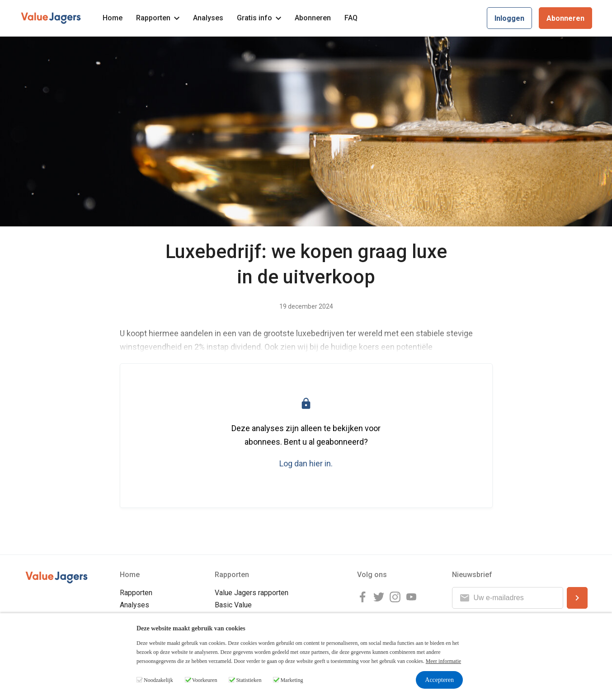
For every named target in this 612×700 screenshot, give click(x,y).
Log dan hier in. (306, 463)
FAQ (351, 18)
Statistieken (249, 680)
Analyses (208, 18)
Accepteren (439, 680)
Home (113, 18)
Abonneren (313, 18)
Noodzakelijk (158, 680)
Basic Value (233, 605)
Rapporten (158, 18)
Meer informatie (443, 661)
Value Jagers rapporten (252, 593)
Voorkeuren (205, 680)
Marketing (292, 680)
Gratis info (259, 18)
